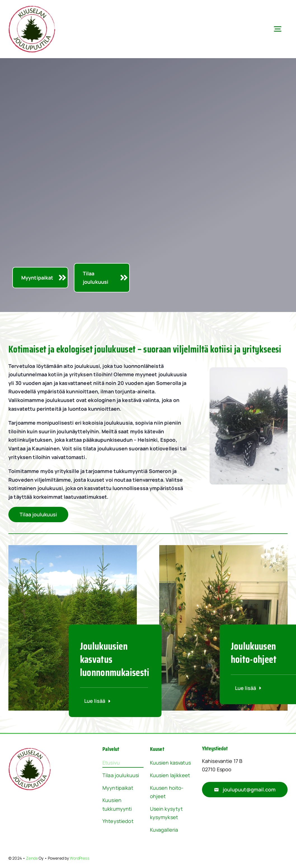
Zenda (32, 858)
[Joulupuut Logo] (32, 8)
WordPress (79, 858)
